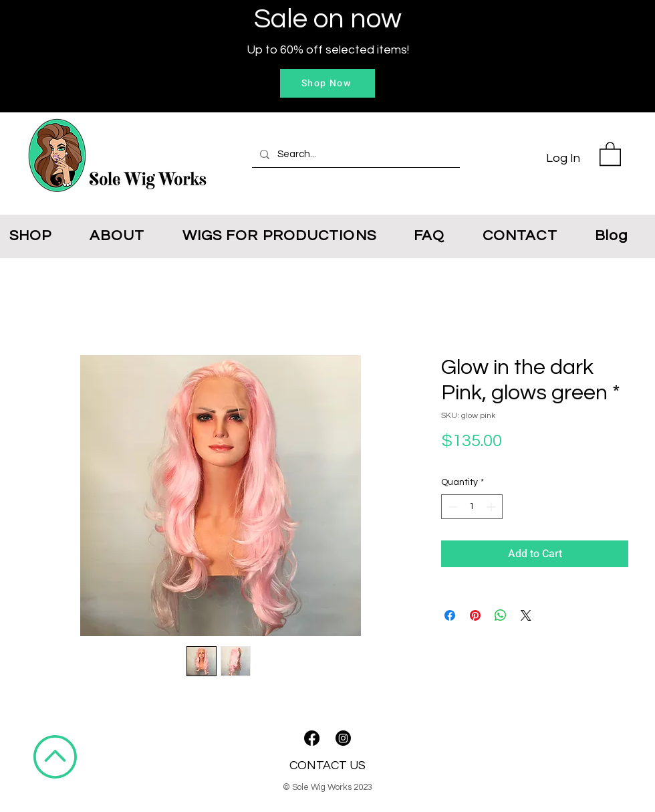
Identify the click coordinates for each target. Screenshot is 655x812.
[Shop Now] (327, 83)
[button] (610, 153)
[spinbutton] (472, 507)
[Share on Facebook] (450, 615)
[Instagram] (343, 738)
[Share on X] (526, 615)
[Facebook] (312, 738)
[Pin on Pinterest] (475, 615)
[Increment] (492, 507)
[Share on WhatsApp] (501, 615)
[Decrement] (451, 507)
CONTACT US (327, 766)
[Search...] (355, 155)
